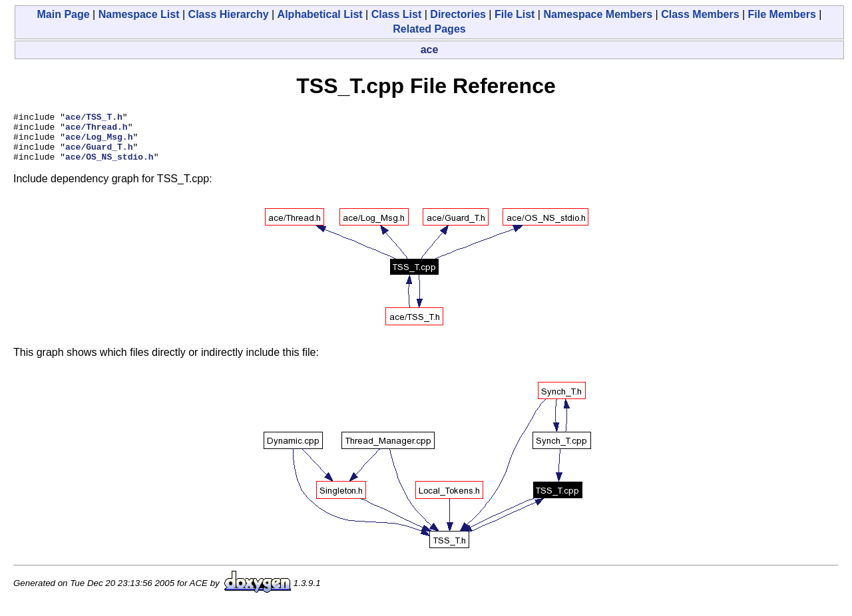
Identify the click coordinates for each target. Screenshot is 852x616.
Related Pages (429, 29)
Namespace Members (598, 14)
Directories (458, 14)
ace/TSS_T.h (94, 118)
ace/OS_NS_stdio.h (109, 166)
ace (430, 50)
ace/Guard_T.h (99, 154)
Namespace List (139, 14)
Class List (397, 14)
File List (515, 14)
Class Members (700, 14)
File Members (782, 14)
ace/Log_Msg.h (99, 142)
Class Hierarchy (229, 14)
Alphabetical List (320, 14)
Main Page (64, 14)
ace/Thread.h (97, 130)
